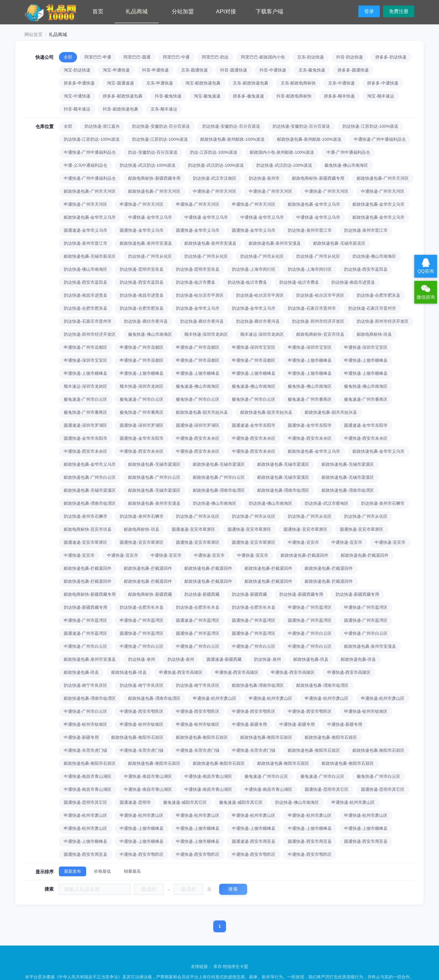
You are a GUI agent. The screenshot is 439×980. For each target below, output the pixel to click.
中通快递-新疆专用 (249, 724)
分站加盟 (183, 12)
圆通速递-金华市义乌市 (86, 230)
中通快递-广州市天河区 (215, 191)
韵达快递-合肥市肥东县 (379, 295)
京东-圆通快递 (194, 70)
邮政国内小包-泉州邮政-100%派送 (282, 152)
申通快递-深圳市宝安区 (254, 347)
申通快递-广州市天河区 (86, 204)
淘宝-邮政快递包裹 (203, 83)
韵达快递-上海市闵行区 (254, 269)
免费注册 (399, 11)
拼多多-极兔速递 (248, 96)
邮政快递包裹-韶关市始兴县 (202, 412)
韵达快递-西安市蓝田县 (366, 269)
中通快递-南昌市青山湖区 (88, 776)
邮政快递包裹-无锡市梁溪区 (154, 464)
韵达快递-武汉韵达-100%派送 (148, 165)
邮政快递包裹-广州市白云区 (90, 477)
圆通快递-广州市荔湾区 (254, 620)
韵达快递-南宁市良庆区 (86, 685)
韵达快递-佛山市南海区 (374, 256)
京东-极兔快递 (312, 70)
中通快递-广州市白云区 (310, 633)
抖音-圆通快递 (233, 70)
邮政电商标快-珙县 (374, 334)
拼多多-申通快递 (79, 83)
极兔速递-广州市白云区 (86, 399)
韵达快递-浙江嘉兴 (102, 126)
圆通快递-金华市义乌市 (141, 230)
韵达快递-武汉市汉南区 (215, 178)
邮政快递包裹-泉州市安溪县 (146, 243)
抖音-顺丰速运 (77, 109)
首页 (98, 12)
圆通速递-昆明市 (135, 802)
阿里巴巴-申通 (98, 57)
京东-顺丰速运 (164, 109)
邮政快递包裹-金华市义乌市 (314, 204)
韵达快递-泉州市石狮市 (383, 503)
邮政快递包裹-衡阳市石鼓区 (137, 737)
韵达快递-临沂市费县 (196, 282)
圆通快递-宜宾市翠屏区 (249, 529)
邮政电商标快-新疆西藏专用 (154, 178)
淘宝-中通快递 (77, 96)
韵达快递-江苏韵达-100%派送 (370, 126)
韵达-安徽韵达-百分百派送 (153, 152)
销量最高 (132, 871)
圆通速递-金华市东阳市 (254, 425)
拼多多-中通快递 (383, 83)
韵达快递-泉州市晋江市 (310, 230)
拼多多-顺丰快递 (339, 96)
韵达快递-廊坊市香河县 (146, 321)
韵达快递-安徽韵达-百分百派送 (161, 126)
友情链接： (202, 967)
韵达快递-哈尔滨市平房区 (200, 295)
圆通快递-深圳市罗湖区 (141, 425)
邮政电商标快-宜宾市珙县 (320, 334)
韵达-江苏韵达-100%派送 (214, 152)
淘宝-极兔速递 (207, 96)
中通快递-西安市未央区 (198, 438)
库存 (218, 967)
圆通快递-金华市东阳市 (310, 425)
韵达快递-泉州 (141, 659)
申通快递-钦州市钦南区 (366, 711)
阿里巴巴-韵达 (215, 57)
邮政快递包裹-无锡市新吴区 (339, 243)
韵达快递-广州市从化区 (150, 256)
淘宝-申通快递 (116, 70)
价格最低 (102, 871)
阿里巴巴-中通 (176, 57)
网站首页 (33, 34)
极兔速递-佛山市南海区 (198, 386)
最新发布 (73, 871)
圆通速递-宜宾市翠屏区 (193, 529)
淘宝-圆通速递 (120, 83)
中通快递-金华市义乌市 (150, 217)
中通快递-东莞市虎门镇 (86, 750)
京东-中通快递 (341, 83)
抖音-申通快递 (155, 70)
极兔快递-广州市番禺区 (86, 412)
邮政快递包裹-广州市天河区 (383, 178)
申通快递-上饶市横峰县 (310, 360)
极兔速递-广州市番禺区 (310, 399)
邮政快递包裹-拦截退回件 (305, 555)
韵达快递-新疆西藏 (202, 594)
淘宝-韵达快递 (77, 70)
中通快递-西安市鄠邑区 (141, 711)
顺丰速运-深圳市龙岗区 (262, 334)
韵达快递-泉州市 (264, 178)
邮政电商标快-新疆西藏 (150, 594)
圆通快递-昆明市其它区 (326, 789)
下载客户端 (269, 12)
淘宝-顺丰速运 (380, 96)
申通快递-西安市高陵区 (181, 672)
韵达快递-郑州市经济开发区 (318, 321)
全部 (68, 57)
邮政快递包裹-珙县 (311, 659)
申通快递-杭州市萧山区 (215, 698)
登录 (369, 11)
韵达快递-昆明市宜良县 (141, 269)
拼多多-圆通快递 (353, 70)
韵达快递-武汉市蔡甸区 (326, 503)
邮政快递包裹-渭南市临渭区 (219, 490)
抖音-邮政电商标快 (294, 96)
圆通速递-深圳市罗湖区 (86, 425)
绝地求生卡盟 (235, 967)
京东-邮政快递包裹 (250, 83)
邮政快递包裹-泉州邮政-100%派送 (233, 139)
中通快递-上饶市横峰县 (141, 828)
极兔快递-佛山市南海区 (346, 165)
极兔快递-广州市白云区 (198, 399)
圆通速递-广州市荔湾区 (198, 620)
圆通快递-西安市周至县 (310, 841)
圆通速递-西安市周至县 (254, 841)
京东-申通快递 (160, 83)
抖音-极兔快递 (168, 96)
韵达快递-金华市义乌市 (198, 308)
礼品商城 (137, 12)
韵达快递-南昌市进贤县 (353, 282)
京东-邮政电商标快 (298, 83)
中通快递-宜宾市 (303, 542)
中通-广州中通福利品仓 (348, 152)
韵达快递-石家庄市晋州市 (312, 308)
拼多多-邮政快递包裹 (122, 96)
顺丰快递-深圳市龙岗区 (206, 334)
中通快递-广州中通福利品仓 (380, 139)
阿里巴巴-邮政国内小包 (263, 57)
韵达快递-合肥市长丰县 (141, 607)
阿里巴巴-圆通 (137, 57)
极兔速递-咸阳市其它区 (185, 802)
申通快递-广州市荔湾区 (310, 607)
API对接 (226, 12)
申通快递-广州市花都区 (86, 347)
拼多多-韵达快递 (391, 57)
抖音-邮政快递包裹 (120, 109)
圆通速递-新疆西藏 (224, 659)
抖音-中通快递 (273, 70)
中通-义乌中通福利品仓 (86, 165)
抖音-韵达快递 (350, 57)
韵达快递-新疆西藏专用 (301, 594)
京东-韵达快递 (311, 57)
